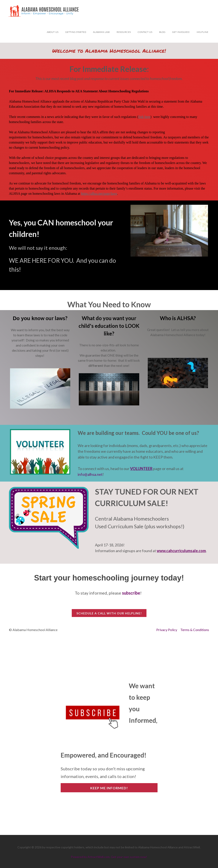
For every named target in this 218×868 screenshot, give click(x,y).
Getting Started (76, 32)
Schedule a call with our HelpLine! (109, 613)
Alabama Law (101, 32)
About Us (53, 32)
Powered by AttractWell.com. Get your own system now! (109, 857)
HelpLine (203, 32)
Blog (162, 32)
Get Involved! (181, 32)
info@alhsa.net (90, 474)
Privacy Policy (167, 630)
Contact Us (145, 32)
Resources (124, 32)
